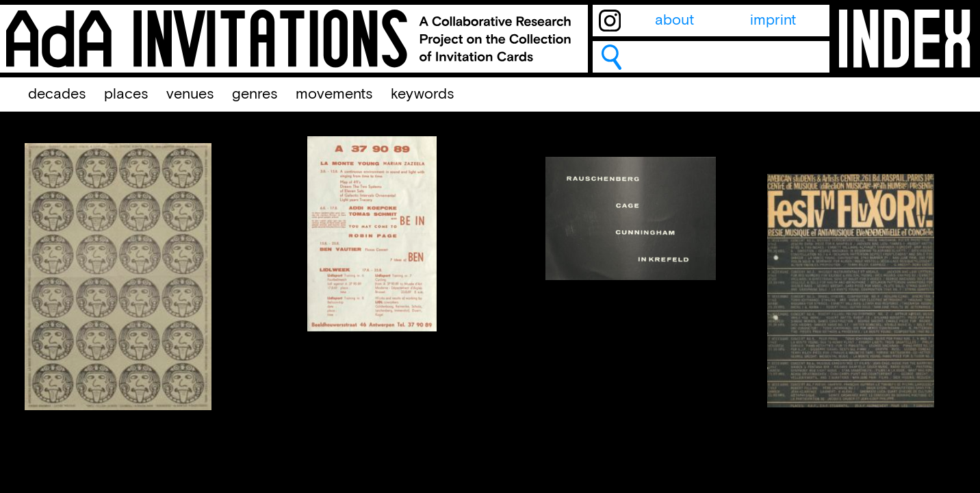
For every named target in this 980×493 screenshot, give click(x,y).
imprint (773, 21)
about (674, 21)
